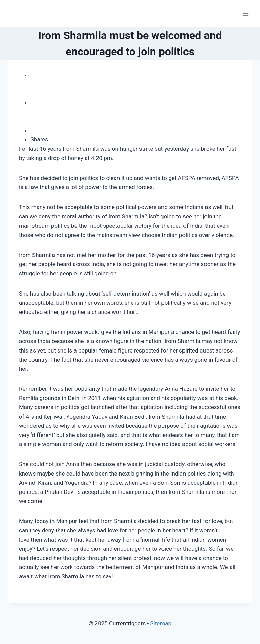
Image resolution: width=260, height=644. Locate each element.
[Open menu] (246, 13)
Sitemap (161, 623)
